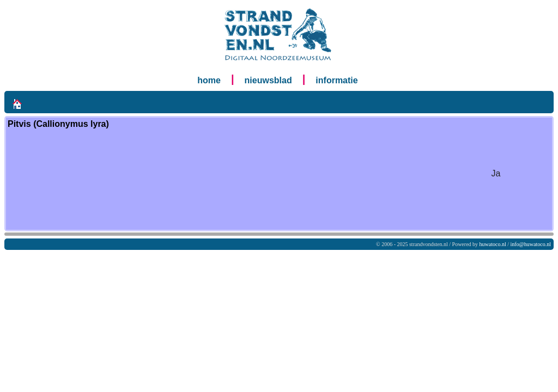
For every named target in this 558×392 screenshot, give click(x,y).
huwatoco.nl (493, 244)
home (209, 80)
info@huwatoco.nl (531, 244)
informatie (336, 80)
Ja (496, 173)
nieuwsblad (268, 80)
